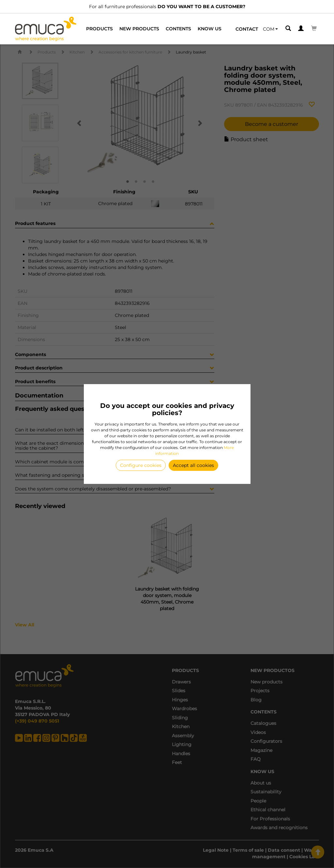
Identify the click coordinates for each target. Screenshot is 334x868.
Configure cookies (141, 465)
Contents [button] (178, 29)
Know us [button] (210, 29)
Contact (247, 29)
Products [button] (99, 29)
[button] (270, 29)
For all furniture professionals (167, 7)
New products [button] (139, 29)
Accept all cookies (193, 465)
